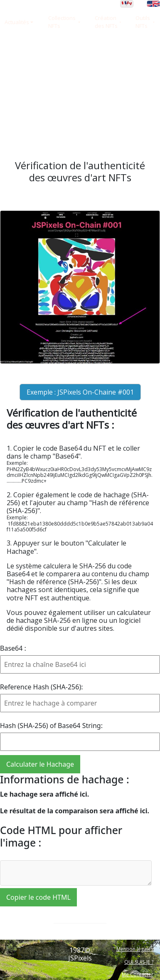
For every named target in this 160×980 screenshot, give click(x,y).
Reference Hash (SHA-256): (41, 687)
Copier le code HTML (38, 897)
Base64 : (13, 648)
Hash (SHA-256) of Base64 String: (51, 726)
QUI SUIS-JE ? (139, 962)
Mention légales (135, 949)
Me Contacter (138, 974)
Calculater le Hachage (40, 764)
